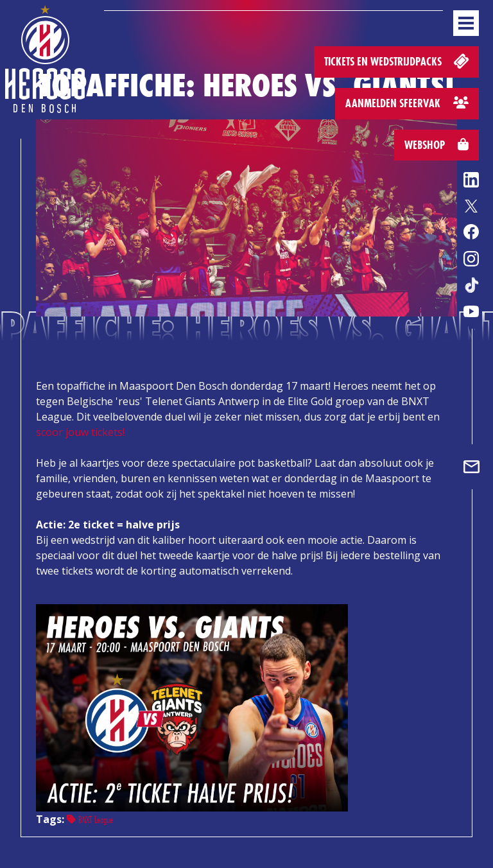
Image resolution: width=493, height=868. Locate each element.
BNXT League (90, 820)
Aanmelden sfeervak (407, 103)
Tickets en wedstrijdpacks (398, 61)
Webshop (437, 145)
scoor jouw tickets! (80, 432)
